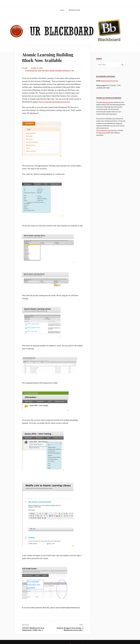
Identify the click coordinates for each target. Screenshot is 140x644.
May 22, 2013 (38, 68)
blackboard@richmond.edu (109, 81)
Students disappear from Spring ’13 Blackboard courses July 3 (70, 629)
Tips (73, 71)
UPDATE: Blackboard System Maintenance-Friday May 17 (33, 629)
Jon (26, 68)
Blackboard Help (74, 10)
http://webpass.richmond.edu (106, 130)
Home (62, 10)
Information (32, 71)
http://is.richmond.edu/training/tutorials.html (54, 102)
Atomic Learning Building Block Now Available (48, 57)
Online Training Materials (60, 71)
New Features (43, 71)
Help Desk (102, 133)
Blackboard (106, 102)
